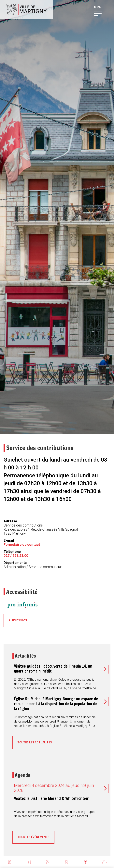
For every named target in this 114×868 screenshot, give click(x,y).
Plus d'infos (18, 620)
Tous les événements (33, 837)
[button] (98, 13)
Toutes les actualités (35, 742)
